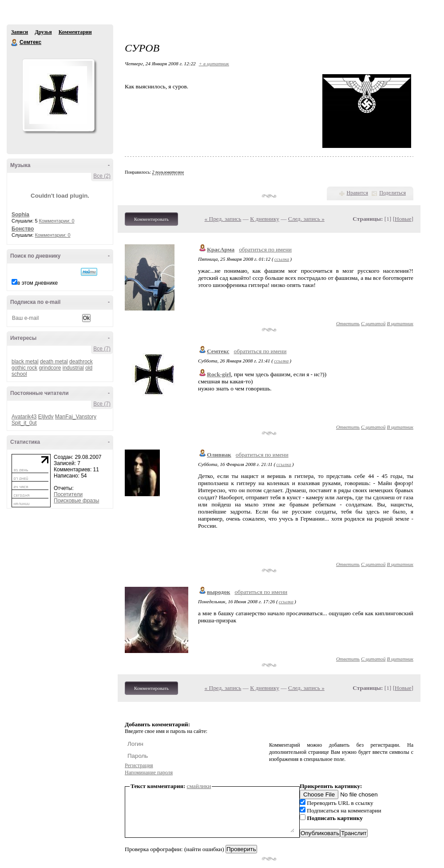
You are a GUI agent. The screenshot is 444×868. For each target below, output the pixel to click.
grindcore (50, 368)
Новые (403, 219)
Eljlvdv (46, 417)
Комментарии (75, 32)
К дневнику (265, 219)
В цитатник (400, 323)
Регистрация (139, 765)
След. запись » (306, 219)
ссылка (282, 259)
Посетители (68, 494)
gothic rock (24, 368)
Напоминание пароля (149, 772)
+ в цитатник (214, 64)
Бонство (23, 229)
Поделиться (392, 193)
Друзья (43, 32)
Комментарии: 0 (57, 221)
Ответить (348, 323)
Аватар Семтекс (58, 95)
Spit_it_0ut (24, 423)
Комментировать (151, 219)
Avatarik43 (24, 417)
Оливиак (219, 455)
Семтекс (15, 43)
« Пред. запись (223, 219)
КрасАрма (221, 249)
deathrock (81, 362)
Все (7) (102, 349)
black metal (25, 362)
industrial (73, 368)
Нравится (357, 193)
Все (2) (102, 176)
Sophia (20, 215)
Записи (20, 32)
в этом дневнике (38, 283)
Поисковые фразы (76, 501)
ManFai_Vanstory (76, 417)
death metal (54, 362)
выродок (218, 592)
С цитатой (373, 323)
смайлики (199, 786)
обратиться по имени (265, 249)
